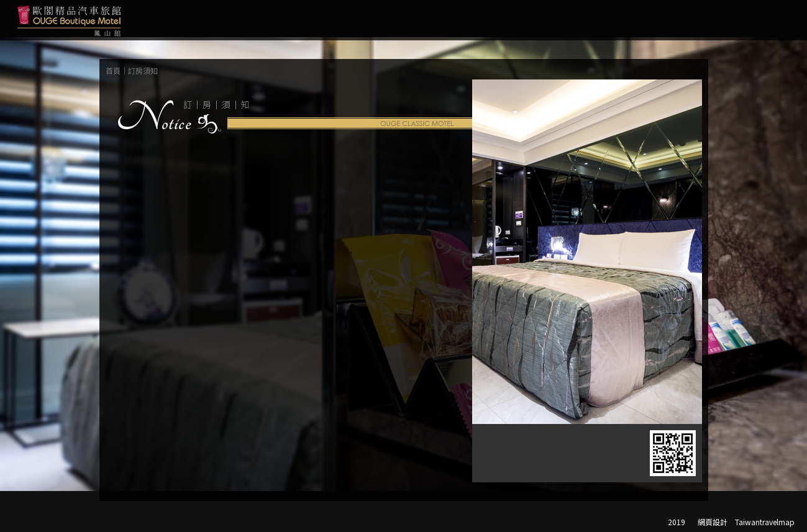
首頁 (113, 70)
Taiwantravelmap (765, 522)
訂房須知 (143, 70)
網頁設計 (713, 522)
